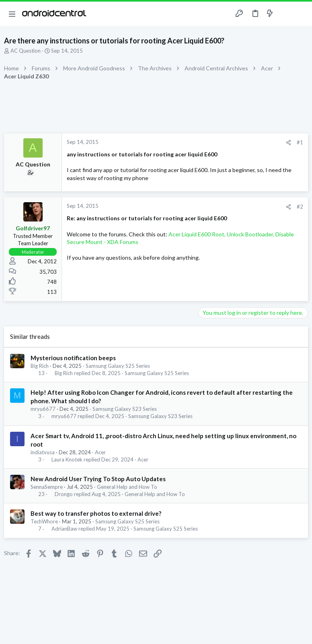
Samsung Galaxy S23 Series (125, 409)
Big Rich (40, 366)
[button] (12, 14)
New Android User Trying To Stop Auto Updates (98, 479)
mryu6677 (43, 409)
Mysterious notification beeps (73, 358)
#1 (300, 142)
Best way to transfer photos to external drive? (96, 513)
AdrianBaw (64, 529)
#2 (300, 207)
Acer (100, 452)
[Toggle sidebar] (285, 14)
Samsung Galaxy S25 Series (118, 366)
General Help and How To (127, 487)
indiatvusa (43, 452)
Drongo (64, 494)
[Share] (288, 143)
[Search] (301, 14)
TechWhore (44, 521)
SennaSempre (47, 487)
